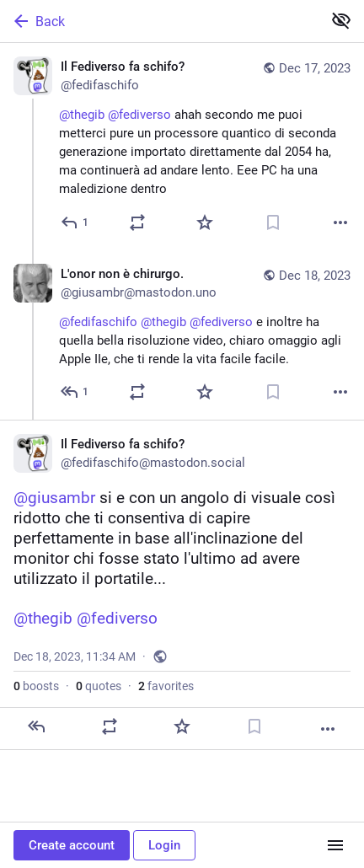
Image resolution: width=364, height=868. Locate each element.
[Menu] (335, 845)
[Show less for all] (341, 20)
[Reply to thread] (75, 392)
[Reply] (75, 222)
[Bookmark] (273, 222)
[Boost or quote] (137, 222)
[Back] (159, 21)
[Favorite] (205, 222)
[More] (340, 222)
